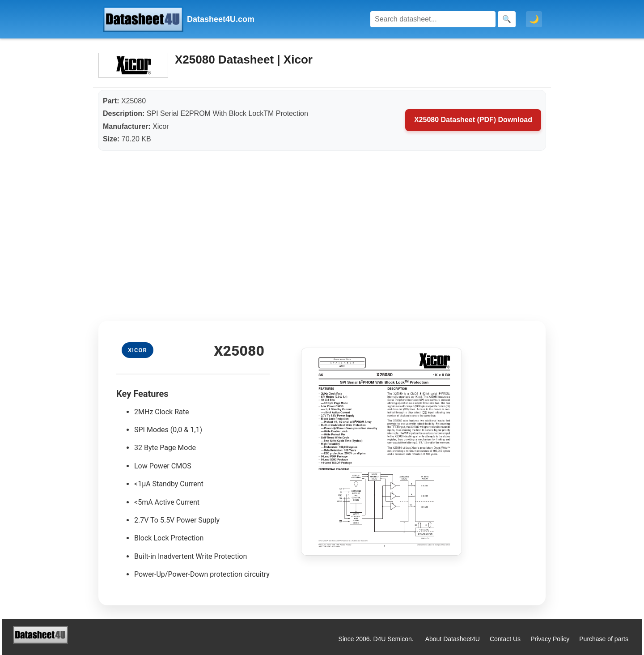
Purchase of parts (604, 639)
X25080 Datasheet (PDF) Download (473, 120)
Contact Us (505, 639)
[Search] (433, 19)
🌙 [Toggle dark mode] (534, 19)
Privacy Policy (550, 639)
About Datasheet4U (453, 639)
